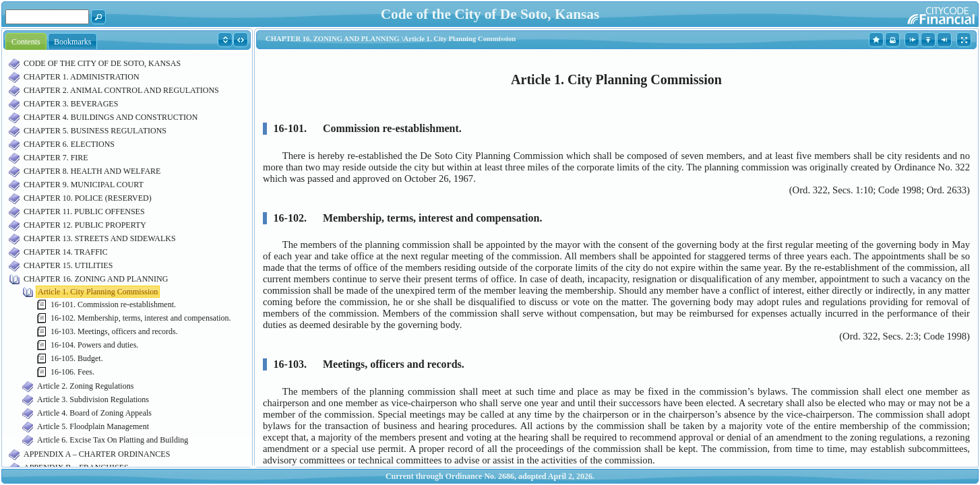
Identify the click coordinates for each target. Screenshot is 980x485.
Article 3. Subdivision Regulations (93, 399)
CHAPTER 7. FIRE (56, 158)
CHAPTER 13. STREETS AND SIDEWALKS (100, 238)
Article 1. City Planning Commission (98, 292)
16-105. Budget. (77, 358)
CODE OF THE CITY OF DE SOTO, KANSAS (102, 63)
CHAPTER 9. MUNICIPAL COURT (84, 185)
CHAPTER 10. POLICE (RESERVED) (88, 198)
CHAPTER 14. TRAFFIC (66, 252)
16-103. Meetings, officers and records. (114, 331)
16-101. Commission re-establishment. (113, 304)
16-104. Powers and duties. (94, 345)
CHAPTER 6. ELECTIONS (69, 144)
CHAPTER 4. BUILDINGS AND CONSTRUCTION (111, 117)
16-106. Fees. (72, 372)
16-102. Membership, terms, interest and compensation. (141, 318)
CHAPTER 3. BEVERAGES (71, 104)
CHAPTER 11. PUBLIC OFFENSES (84, 212)
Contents (26, 42)
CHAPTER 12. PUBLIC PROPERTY (85, 225)
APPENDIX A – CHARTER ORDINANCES (97, 454)
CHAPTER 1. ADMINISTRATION (82, 77)
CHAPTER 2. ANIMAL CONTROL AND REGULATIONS (121, 90)
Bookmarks (72, 42)
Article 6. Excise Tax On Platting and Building (113, 440)
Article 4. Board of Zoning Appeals (94, 413)
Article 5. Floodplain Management (93, 426)
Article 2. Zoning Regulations (85, 386)
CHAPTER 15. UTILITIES (68, 265)
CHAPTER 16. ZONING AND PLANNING (96, 279)
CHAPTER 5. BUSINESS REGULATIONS (95, 131)
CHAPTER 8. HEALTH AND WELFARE (92, 171)
